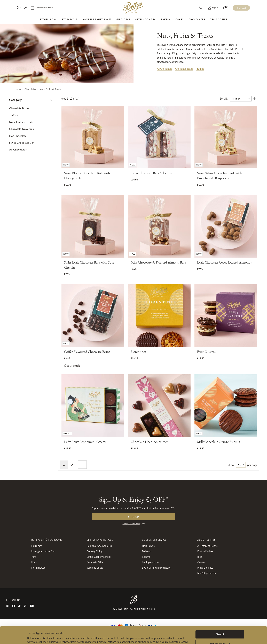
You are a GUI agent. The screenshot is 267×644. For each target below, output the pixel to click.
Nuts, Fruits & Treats (21, 122)
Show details (34, 638)
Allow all (220, 617)
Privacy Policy (133, 629)
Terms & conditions (131, 524)
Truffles (200, 69)
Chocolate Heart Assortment (150, 443)
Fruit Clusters (206, 352)
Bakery (166, 19)
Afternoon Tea (146, 19)
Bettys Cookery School (99, 557)
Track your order (151, 562)
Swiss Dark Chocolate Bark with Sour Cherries (89, 266)
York (34, 557)
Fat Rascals (69, 19)
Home (18, 89)
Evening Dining (95, 551)
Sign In (215, 8)
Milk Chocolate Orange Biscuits (218, 443)
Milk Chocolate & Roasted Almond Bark (158, 263)
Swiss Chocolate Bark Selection (151, 174)
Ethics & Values (205, 551)
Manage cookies (220, 627)
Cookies (147, 629)
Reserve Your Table (44, 8)
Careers (201, 562)
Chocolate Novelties (22, 129)
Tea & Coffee (219, 19)
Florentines (138, 352)
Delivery (146, 551)
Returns (146, 557)
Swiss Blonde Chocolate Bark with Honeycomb (87, 176)
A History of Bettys (207, 546)
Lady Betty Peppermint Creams (85, 443)
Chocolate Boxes (184, 69)
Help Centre (148, 546)
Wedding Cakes (95, 568)
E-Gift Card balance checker (157, 568)
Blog (200, 557)
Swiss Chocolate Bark (22, 143)
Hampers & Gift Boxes (97, 19)
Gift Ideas (123, 19)
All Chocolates (164, 69)
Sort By (224, 99)
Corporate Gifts (95, 562)
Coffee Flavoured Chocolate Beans (87, 352)
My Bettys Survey (207, 573)
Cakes (180, 19)
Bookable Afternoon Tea (99, 546)
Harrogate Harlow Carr (43, 551)
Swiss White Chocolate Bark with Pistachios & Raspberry (219, 176)
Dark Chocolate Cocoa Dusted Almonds (224, 263)
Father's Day (48, 19)
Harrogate (37, 546)
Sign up (133, 517)
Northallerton (38, 568)
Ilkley (34, 562)
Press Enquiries (205, 568)
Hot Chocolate (18, 136)
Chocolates (197, 19)
